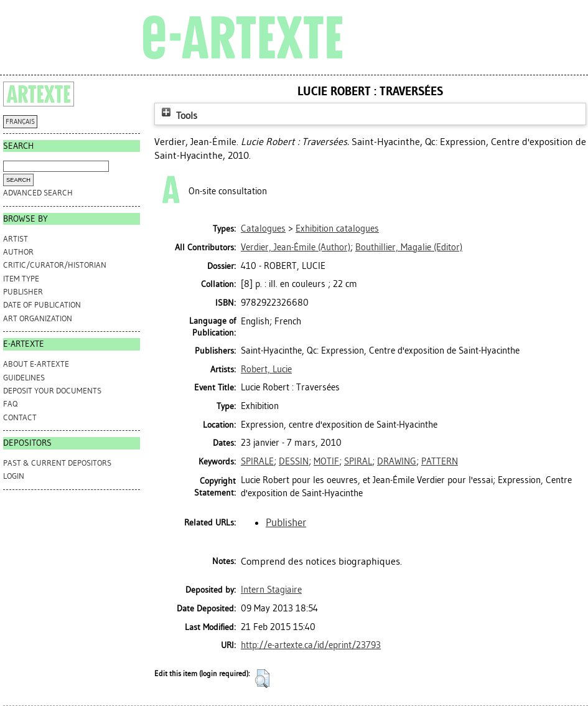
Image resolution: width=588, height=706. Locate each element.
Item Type (21, 279)
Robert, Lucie (266, 369)
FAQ (10, 404)
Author (18, 252)
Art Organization (38, 318)
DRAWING (397, 461)
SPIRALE (257, 461)
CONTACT (20, 417)
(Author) (296, 247)
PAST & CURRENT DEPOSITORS (57, 463)
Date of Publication (42, 305)
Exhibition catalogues (337, 228)
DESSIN (294, 461)
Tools (178, 115)
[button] (262, 679)
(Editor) (409, 247)
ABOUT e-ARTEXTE (36, 364)
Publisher (23, 292)
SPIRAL (358, 461)
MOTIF (326, 461)
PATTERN (440, 461)
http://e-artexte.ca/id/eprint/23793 (311, 645)
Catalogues (263, 228)
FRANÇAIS (20, 122)
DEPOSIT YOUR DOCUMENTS (52, 391)
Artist (16, 239)
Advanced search (38, 193)
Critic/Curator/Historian (55, 265)
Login (14, 476)
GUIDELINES (24, 378)
